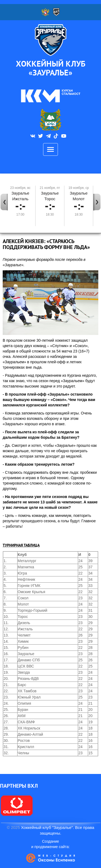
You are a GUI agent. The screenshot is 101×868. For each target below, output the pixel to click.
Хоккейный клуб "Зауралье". (48, 827)
